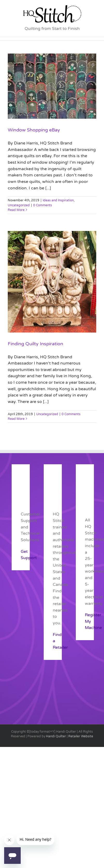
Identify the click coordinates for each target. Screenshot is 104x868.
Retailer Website (81, 736)
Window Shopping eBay (34, 130)
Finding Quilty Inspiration (35, 344)
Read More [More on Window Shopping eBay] (16, 210)
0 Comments (43, 205)
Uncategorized (19, 205)
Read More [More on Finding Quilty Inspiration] (16, 419)
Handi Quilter (56, 736)
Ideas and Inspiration (58, 200)
